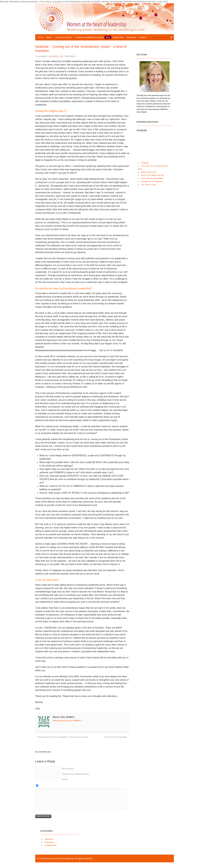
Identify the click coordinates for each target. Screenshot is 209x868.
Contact (143, 37)
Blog (108, 37)
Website (65, 779)
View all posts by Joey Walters (68, 720)
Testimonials (118, 37)
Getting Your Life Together (152, 181)
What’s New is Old (149, 172)
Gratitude (145, 163)
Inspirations (49, 842)
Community (131, 37)
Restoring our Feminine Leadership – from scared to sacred (62, 737)
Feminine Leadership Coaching (89, 37)
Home (41, 37)
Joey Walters (42, 56)
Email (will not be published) (76, 774)
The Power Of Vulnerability (117, 737)
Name (68, 769)
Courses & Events (64, 38)
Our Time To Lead (149, 185)
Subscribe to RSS (161, 37)
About (49, 38)
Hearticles (70, 56)
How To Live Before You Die (153, 175)
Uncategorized (51, 845)
